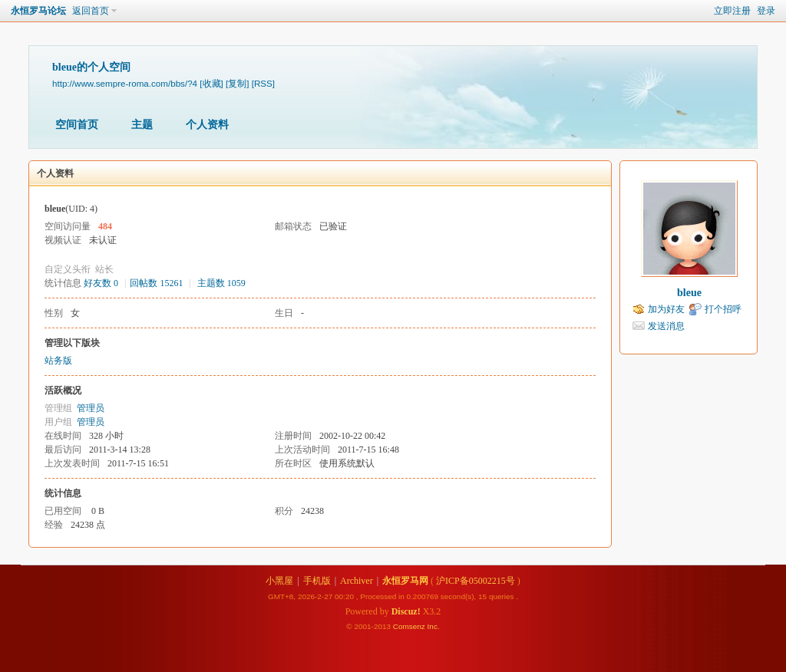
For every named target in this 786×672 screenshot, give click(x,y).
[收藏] (211, 83)
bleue (689, 293)
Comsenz (410, 626)
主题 (142, 125)
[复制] (237, 83)
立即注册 (732, 11)
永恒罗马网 (405, 581)
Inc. (434, 626)
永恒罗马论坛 (38, 11)
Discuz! (406, 611)
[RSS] (263, 83)
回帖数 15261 (156, 283)
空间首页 (77, 125)
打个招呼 (723, 309)
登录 (766, 11)
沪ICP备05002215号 (476, 581)
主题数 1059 (221, 283)
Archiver (357, 581)
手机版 (317, 581)
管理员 (91, 408)
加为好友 (666, 309)
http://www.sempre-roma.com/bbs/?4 (125, 83)
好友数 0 (101, 283)
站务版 (58, 361)
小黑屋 (279, 581)
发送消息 (666, 326)
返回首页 (91, 11)
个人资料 (207, 125)
